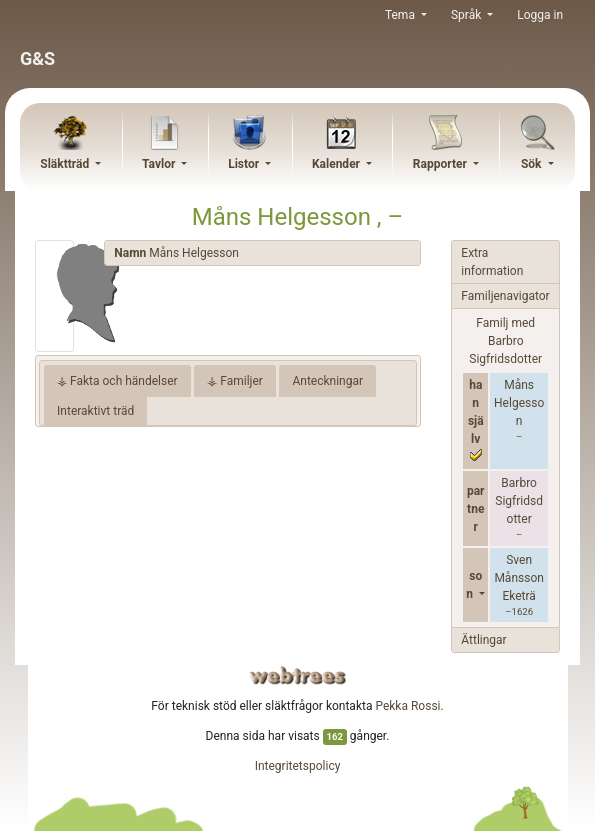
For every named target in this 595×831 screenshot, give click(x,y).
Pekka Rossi (407, 706)
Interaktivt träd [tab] (95, 411)
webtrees (298, 675)
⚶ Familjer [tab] (235, 381)
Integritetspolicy (298, 766)
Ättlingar (483, 640)
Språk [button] (467, 15)
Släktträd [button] (66, 164)
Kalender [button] (337, 164)
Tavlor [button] (160, 164)
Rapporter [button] (441, 164)
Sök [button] (533, 164)
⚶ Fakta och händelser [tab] (117, 381)
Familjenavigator (505, 296)
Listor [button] (245, 164)
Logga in (540, 15)
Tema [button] (401, 15)
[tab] (262, 253)
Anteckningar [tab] (327, 381)
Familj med (505, 341)
